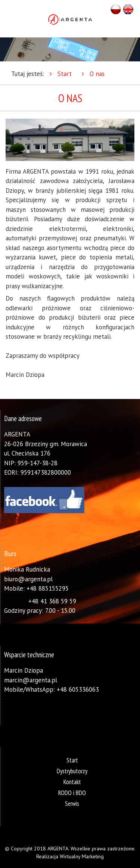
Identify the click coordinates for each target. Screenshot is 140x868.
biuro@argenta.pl (28, 579)
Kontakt (72, 782)
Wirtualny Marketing (82, 856)
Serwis (72, 804)
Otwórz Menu (8, 19)
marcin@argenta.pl (31, 680)
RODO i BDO (72, 793)
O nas (97, 74)
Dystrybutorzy (72, 771)
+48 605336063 (78, 689)
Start (65, 74)
